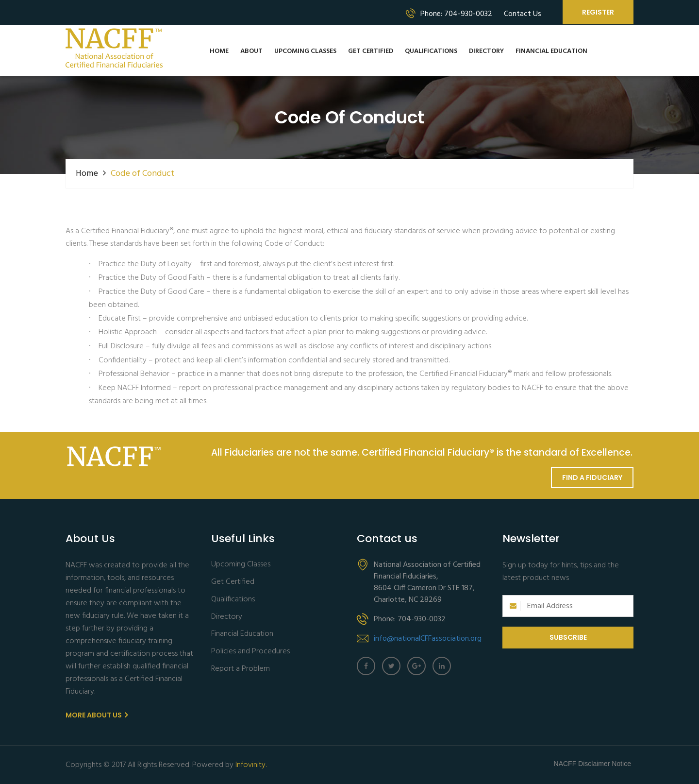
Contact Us (523, 14)
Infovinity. (251, 765)
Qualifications (431, 51)
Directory (486, 51)
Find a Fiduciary (592, 477)
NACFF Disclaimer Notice (592, 764)
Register (598, 12)
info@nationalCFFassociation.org (428, 639)
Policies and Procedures (250, 652)
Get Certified (371, 51)
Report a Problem (241, 669)
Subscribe (568, 637)
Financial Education (551, 51)
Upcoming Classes (305, 51)
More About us (97, 715)
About (251, 51)
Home (219, 51)
